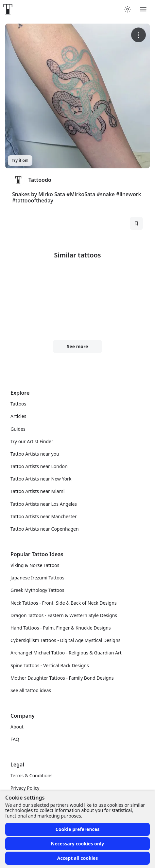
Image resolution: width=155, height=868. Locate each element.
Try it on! (20, 160)
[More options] (138, 35)
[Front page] (8, 9)
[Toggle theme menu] (128, 9)
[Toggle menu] (143, 9)
